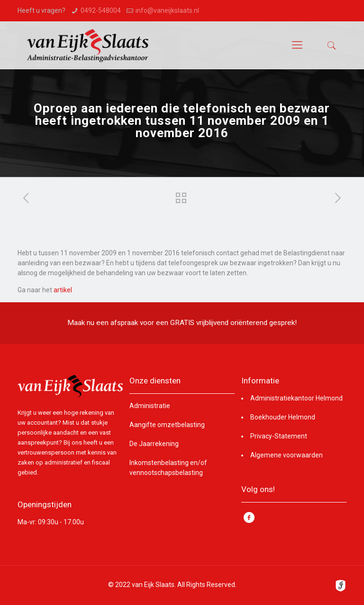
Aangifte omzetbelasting (167, 425)
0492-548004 (101, 10)
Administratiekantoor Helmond (296, 398)
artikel (63, 290)
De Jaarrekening (154, 444)
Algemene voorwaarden (287, 455)
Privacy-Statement (279, 436)
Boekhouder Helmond (283, 417)
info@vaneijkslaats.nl (167, 10)
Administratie (150, 406)
